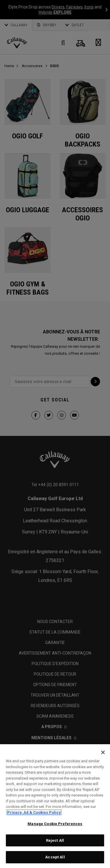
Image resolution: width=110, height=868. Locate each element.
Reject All (55, 840)
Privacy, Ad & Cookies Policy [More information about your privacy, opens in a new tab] (34, 812)
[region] (55, 806)
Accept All (55, 857)
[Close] (103, 752)
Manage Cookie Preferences (55, 824)
